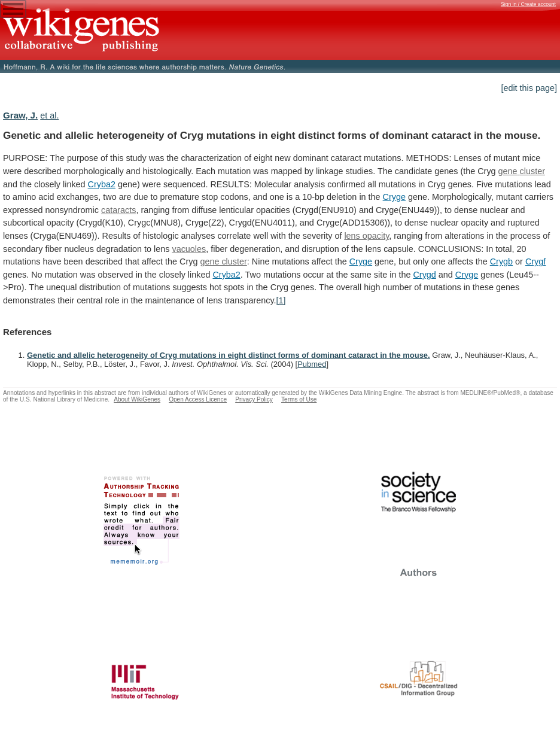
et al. (49, 115)
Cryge (394, 197)
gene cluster (522, 171)
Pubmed (312, 364)
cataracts (118, 210)
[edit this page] (529, 88)
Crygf (535, 261)
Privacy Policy (254, 399)
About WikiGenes (137, 399)
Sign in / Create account (528, 4)
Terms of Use (299, 399)
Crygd (424, 275)
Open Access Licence (198, 399)
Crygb (501, 261)
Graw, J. (20, 115)
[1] (281, 300)
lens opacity (366, 236)
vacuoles (189, 249)
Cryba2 (102, 184)
